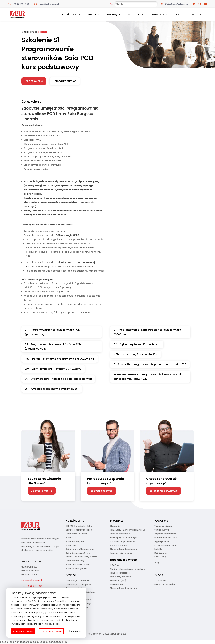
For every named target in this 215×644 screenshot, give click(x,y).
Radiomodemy (117, 584)
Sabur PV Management (77, 568)
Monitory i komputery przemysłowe (127, 569)
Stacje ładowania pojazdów (124, 549)
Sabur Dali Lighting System (79, 553)
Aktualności (160, 580)
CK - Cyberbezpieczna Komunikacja (137, 344)
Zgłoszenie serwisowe (163, 491)
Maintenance (161, 553)
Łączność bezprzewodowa (123, 541)
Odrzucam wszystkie (51, 631)
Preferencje (75, 631)
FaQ (157, 563)
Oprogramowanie (119, 545)
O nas (178, 14)
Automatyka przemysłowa (79, 584)
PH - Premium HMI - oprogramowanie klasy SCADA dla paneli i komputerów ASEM (148, 377)
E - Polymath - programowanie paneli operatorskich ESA (150, 364)
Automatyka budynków (77, 580)
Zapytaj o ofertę (42, 491)
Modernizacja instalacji (166, 538)
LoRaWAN (115, 565)
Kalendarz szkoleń (65, 81)
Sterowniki (115, 526)
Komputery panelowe (121, 577)
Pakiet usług (160, 557)
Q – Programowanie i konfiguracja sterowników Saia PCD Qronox (147, 332)
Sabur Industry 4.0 (75, 541)
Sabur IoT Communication (79, 530)
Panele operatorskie (120, 534)
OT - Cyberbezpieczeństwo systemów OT (52, 389)
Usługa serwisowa (163, 526)
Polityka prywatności (165, 584)
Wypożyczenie (162, 541)
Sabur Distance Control (77, 564)
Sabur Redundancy (75, 561)
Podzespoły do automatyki (123, 538)
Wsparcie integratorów (166, 534)
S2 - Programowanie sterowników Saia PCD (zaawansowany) (53, 347)
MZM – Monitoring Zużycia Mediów (135, 354)
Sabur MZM (71, 538)
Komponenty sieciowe (121, 553)
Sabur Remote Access (77, 534)
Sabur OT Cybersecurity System (82, 557)
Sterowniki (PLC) (118, 580)
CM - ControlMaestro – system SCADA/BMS (53, 369)
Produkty (112, 14)
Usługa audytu (162, 530)
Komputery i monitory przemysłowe (128, 530)
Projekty (158, 549)
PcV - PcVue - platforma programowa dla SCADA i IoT (60, 359)
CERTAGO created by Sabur (79, 526)
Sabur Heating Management (80, 549)
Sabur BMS (71, 545)
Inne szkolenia (34, 81)
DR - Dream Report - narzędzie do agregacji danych (58, 379)
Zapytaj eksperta (102, 491)
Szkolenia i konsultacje (165, 545)
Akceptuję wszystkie (23, 631)
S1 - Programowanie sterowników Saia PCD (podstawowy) (52, 332)
